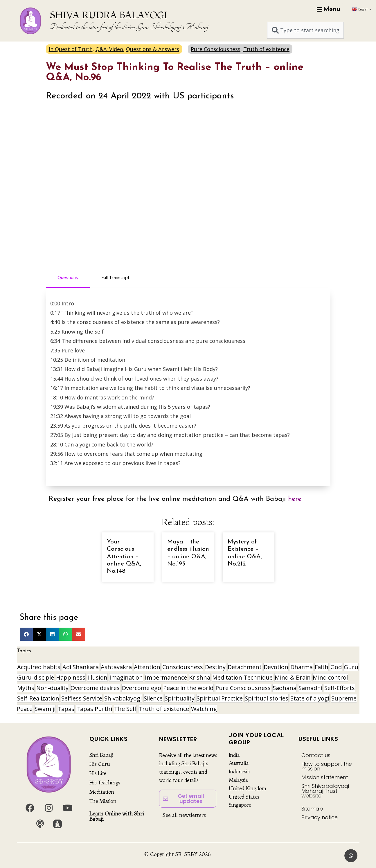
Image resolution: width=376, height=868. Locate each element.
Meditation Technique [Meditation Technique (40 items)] (242, 677)
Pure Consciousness (216, 49)
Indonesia (239, 771)
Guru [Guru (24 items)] (351, 667)
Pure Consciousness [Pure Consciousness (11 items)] (243, 688)
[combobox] (305, 30)
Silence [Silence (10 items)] (153, 698)
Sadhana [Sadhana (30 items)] (285, 688)
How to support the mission (327, 766)
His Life (98, 773)
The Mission (103, 801)
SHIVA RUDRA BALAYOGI (108, 15)
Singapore (240, 805)
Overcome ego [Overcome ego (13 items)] (141, 688)
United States (244, 797)
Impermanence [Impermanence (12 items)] (166, 677)
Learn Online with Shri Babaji (117, 816)
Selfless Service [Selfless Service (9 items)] (82, 698)
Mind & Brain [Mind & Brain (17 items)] (293, 677)
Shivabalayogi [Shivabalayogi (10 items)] (123, 698)
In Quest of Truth (71, 49)
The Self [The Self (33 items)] (125, 709)
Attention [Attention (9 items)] (147, 667)
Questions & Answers (153, 49)
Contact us (316, 755)
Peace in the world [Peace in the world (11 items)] (188, 688)
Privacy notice (320, 817)
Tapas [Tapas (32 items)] (66, 709)
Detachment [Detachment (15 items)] (245, 667)
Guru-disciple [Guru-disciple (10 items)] (36, 677)
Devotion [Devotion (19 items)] (276, 667)
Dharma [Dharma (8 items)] (302, 667)
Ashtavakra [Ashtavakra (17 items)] (116, 667)
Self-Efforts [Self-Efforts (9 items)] (340, 688)
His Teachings (105, 783)
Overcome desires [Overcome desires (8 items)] (95, 688)
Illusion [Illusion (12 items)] (97, 677)
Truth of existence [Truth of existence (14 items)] (164, 709)
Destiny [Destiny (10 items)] (215, 667)
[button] (26, 634)
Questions (68, 277)
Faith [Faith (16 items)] (322, 667)
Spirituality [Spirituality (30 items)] (180, 698)
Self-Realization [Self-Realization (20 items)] (38, 698)
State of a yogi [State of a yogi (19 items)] (310, 698)
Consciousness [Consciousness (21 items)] (183, 667)
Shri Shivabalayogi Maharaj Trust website (325, 791)
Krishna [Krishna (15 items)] (200, 677)
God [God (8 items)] (336, 667)
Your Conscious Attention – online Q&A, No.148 (124, 557)
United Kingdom (248, 788)
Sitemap (312, 809)
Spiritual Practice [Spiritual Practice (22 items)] (220, 698)
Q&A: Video (109, 49)
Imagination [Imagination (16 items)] (126, 677)
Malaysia (238, 780)
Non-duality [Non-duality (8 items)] (52, 688)
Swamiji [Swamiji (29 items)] (45, 709)
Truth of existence (266, 49)
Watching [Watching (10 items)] (204, 709)
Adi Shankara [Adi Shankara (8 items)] (81, 667)
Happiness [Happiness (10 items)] (71, 677)
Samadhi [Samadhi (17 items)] (310, 688)
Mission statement (325, 777)
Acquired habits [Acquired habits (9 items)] (39, 667)
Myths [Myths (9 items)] (26, 688)
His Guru (100, 764)
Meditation (102, 792)
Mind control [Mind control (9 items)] (330, 677)
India (234, 755)
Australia (239, 763)
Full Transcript (115, 277)
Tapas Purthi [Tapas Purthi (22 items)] (94, 709)
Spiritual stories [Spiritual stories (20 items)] (267, 698)
